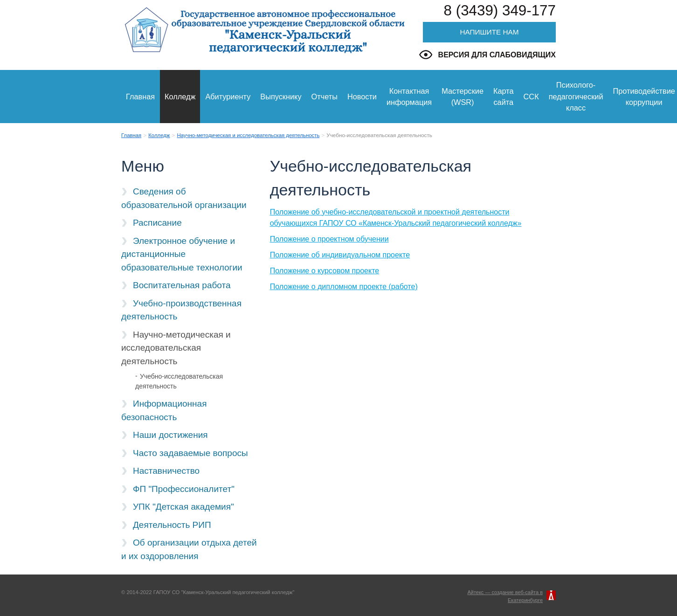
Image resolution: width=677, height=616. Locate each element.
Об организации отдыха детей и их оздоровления (189, 549)
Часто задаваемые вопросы (190, 453)
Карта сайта (504, 97)
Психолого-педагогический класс (576, 96)
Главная (140, 97)
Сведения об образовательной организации (184, 198)
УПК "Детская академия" (183, 507)
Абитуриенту (228, 97)
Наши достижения (170, 435)
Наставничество (166, 471)
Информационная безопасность (164, 410)
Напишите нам (489, 32)
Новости (362, 97)
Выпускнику (281, 97)
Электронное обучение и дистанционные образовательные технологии (182, 254)
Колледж (180, 97)
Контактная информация (409, 97)
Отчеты (325, 97)
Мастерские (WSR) (463, 97)
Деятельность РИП (172, 525)
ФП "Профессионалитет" (184, 489)
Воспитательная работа (182, 285)
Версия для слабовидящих (497, 55)
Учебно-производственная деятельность (181, 310)
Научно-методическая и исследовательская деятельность (248, 135)
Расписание (157, 223)
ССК (531, 97)
